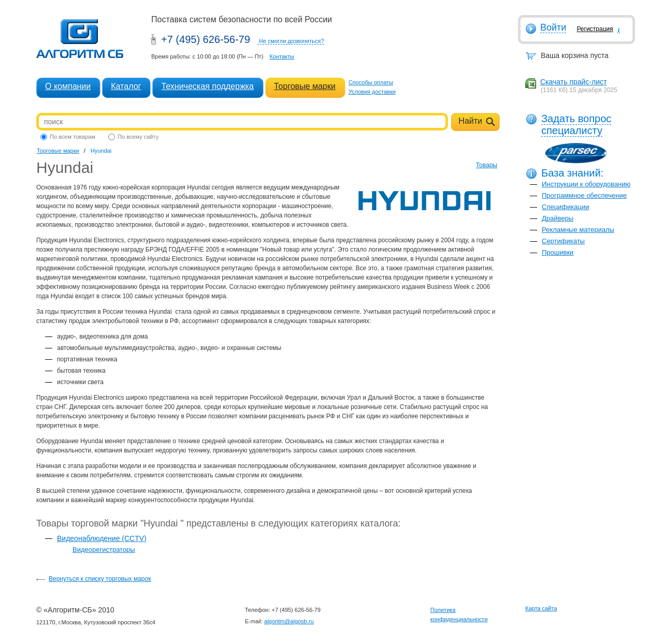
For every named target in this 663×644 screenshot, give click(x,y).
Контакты (282, 56)
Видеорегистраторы (104, 550)
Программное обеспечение (584, 195)
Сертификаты (563, 241)
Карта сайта (541, 608)
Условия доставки (372, 92)
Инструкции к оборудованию (586, 184)
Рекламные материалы (578, 230)
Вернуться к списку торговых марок (100, 579)
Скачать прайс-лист (573, 82)
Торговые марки (305, 86)
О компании (68, 86)
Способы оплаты (371, 82)
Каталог (126, 86)
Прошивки (558, 252)
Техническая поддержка (207, 86)
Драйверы (558, 218)
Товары (487, 165)
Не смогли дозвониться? (292, 41)
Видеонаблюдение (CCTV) (102, 538)
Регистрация (595, 29)
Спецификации (566, 207)
